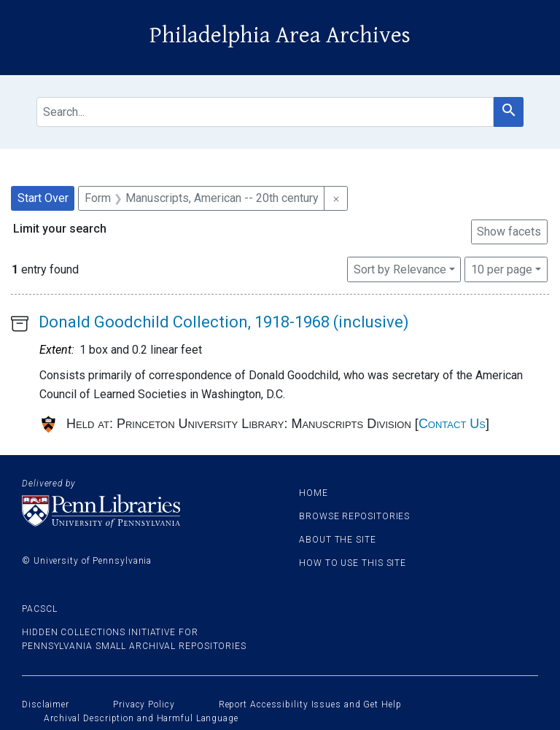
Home (314, 493)
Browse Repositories (354, 516)
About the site (338, 540)
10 (502, 268)
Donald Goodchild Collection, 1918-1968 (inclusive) (224, 322)
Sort (400, 269)
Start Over (43, 198)
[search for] (265, 112)
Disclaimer (46, 704)
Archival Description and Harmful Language (141, 718)
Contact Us (452, 424)
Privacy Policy (144, 704)
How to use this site (353, 563)
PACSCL (39, 609)
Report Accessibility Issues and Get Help (310, 704)
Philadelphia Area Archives (280, 35)
